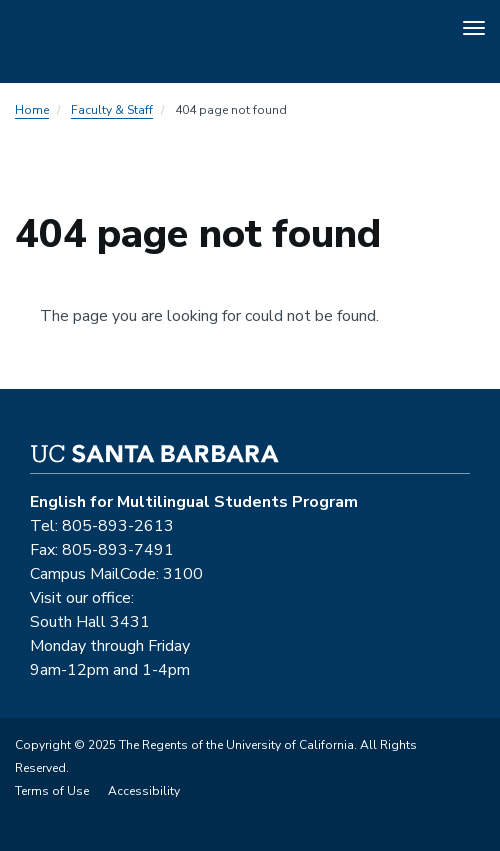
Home (32, 110)
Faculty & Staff (112, 110)
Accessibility (144, 791)
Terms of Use (52, 791)
